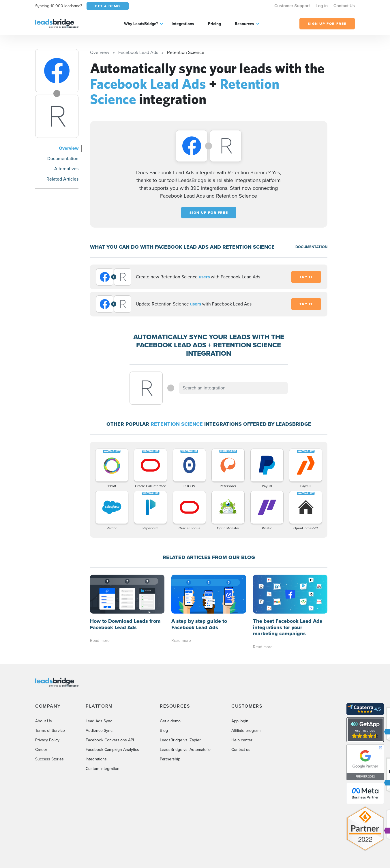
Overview (69, 148)
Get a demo (170, 721)
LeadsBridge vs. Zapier (180, 740)
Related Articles (62, 179)
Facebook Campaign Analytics (112, 750)
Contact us (241, 750)
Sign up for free (209, 213)
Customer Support (292, 6)
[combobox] (233, 388)
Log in (322, 6)
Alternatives (66, 169)
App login (240, 721)
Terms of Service (50, 731)
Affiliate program (246, 731)
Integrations (183, 24)
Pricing (214, 24)
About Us (44, 721)
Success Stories (49, 759)
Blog (164, 731)
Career (41, 750)
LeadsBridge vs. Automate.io (185, 750)
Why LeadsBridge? (141, 24)
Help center (242, 740)
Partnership (170, 759)
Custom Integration (103, 769)
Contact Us (344, 6)
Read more (100, 641)
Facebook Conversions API (110, 740)
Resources (244, 24)
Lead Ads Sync (99, 721)
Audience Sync (99, 731)
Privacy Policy (47, 740)
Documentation (63, 159)
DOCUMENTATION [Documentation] (311, 247)
